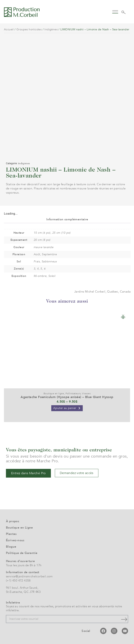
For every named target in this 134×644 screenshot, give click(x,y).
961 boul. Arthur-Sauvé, (22, 588)
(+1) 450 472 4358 (18, 581)
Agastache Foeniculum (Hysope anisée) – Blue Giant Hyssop (67, 397)
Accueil (9, 29)
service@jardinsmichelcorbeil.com (29, 576)
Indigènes (51, 29)
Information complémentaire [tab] (67, 219)
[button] (115, 12)
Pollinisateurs (73, 394)
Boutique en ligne (54, 394)
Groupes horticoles (29, 29)
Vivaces (86, 394)
